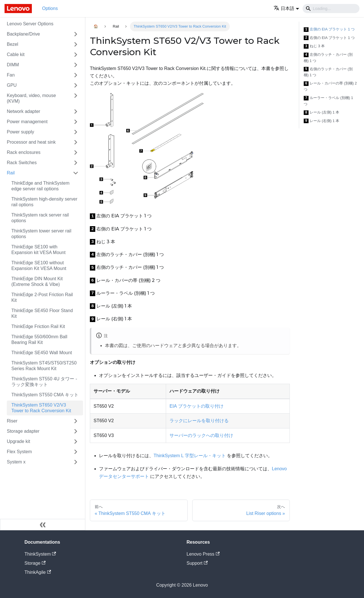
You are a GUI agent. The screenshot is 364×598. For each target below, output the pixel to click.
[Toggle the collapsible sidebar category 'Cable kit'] (76, 55)
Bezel (13, 44)
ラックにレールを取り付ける (199, 421)
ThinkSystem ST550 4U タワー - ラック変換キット (44, 382)
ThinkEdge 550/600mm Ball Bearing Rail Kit (39, 340)
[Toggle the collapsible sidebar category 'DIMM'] (76, 65)
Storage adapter (23, 431)
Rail (11, 173)
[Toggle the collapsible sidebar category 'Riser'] (76, 421)
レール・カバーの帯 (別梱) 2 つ (330, 86)
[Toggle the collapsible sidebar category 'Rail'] (76, 173)
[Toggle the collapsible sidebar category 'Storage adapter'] (76, 431)
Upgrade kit (18, 441)
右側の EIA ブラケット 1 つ (329, 38)
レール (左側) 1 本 (321, 113)
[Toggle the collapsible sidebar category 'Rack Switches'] (76, 163)
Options (50, 8)
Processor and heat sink (31, 142)
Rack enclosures (24, 152)
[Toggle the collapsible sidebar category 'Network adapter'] (76, 112)
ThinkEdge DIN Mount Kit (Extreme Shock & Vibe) (37, 282)
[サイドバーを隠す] (43, 525)
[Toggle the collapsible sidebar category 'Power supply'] (76, 132)
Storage (35, 563)
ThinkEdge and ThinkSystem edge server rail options (40, 186)
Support (197, 563)
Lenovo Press (203, 554)
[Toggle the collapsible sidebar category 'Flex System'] (76, 452)
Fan (11, 75)
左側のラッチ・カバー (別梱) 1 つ (328, 58)
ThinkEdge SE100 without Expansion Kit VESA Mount (39, 266)
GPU (12, 85)
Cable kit (16, 54)
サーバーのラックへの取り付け (201, 435)
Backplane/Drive (23, 34)
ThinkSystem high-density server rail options (44, 202)
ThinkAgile (38, 572)
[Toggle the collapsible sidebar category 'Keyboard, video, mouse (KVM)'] (76, 98)
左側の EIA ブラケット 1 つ (329, 29)
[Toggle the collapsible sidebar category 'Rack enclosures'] (76, 152)
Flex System (19, 452)
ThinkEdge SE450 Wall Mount (42, 353)
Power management (27, 122)
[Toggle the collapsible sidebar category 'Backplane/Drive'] (76, 34)
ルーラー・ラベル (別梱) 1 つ (328, 101)
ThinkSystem (40, 554)
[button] (286, 8)
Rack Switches (22, 163)
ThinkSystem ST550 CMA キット (45, 395)
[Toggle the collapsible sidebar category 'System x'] (76, 462)
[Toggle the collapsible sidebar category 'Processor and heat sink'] (76, 142)
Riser (12, 421)
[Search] (331, 9)
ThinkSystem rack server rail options (40, 218)
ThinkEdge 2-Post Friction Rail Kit (42, 297)
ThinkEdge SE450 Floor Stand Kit (42, 313)
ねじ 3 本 (314, 46)
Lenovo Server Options (30, 24)
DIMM (13, 65)
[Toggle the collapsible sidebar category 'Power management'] (76, 122)
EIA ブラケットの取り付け (196, 406)
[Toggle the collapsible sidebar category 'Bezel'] (76, 44)
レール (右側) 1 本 (321, 121)
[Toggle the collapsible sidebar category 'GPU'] (76, 85)
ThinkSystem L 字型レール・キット (190, 456)
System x (16, 462)
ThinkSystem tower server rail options (41, 234)
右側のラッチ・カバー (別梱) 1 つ (328, 72)
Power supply (20, 132)
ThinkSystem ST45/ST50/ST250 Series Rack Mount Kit (44, 366)
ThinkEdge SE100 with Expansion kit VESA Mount (38, 250)
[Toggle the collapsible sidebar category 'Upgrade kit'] (76, 442)
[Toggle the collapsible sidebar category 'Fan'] (76, 75)
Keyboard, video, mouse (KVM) (31, 98)
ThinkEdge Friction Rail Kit (38, 326)
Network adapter (23, 111)
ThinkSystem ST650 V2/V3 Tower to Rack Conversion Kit (41, 408)
